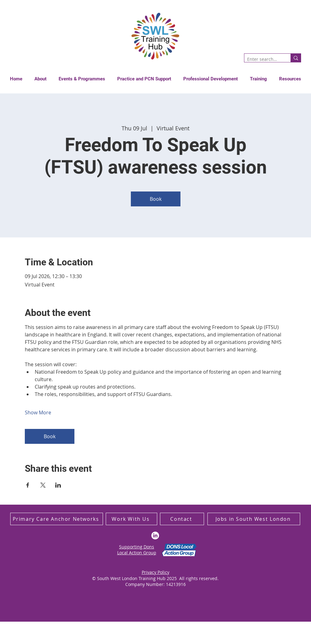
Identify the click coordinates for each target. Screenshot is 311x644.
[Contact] (182, 519)
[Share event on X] (43, 485)
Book (156, 199)
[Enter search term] (262, 59)
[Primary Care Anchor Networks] (57, 519)
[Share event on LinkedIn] (58, 485)
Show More (38, 412)
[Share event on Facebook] (28, 485)
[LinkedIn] (155, 536)
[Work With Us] (131, 519)
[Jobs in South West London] (254, 519)
